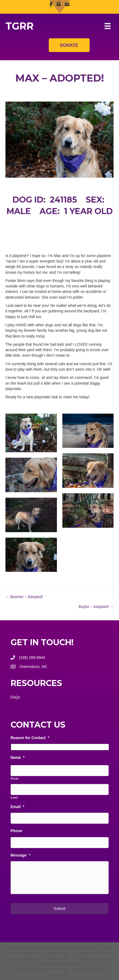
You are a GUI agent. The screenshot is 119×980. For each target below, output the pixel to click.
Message (21, 855)
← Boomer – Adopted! (24, 597)
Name (18, 757)
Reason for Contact (30, 738)
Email (18, 807)
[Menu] (108, 26)
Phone (16, 831)
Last (14, 797)
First (15, 779)
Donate (69, 44)
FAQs (15, 697)
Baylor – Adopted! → (96, 607)
